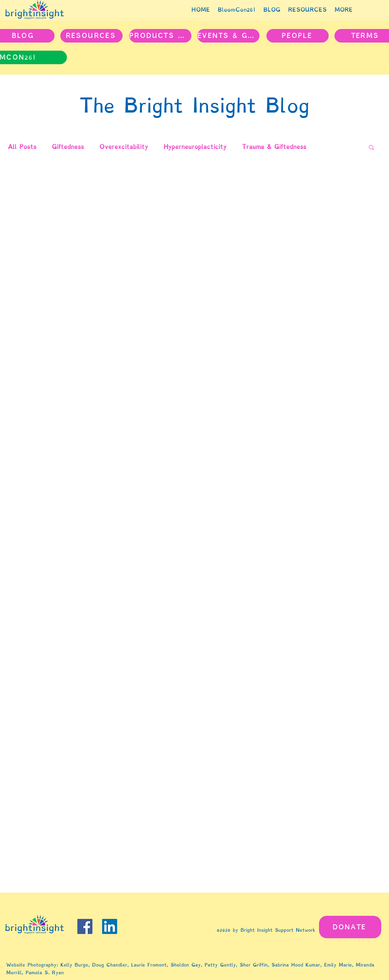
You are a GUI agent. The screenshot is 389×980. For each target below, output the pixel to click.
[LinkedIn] (110, 926)
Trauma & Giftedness (274, 147)
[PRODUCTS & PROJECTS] (160, 36)
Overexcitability (124, 147)
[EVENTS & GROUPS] (228, 36)
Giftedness (68, 147)
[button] (371, 148)
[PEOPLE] (298, 36)
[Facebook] (85, 926)
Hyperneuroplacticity (195, 147)
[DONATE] (350, 927)
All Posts (22, 147)
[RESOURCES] (91, 36)
